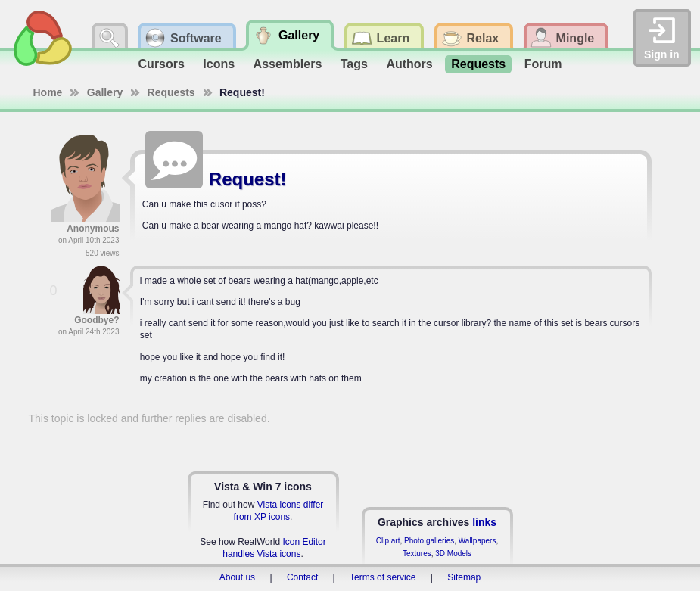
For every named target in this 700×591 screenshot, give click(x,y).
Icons (219, 64)
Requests (478, 64)
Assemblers (288, 64)
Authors (409, 64)
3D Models (453, 554)
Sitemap (464, 577)
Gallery (105, 92)
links (484, 522)
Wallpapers (478, 541)
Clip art (388, 541)
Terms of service (383, 577)
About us (237, 577)
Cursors (162, 64)
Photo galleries (429, 541)
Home (48, 92)
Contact (302, 577)
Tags (354, 64)
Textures (417, 554)
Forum (543, 64)
